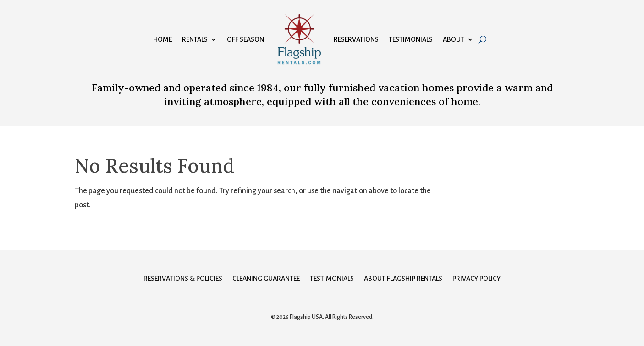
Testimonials (411, 39)
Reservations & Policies (183, 279)
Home (162, 39)
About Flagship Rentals (403, 279)
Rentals (195, 39)
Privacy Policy (476, 279)
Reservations (356, 39)
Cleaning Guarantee (266, 279)
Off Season (245, 39)
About (454, 39)
